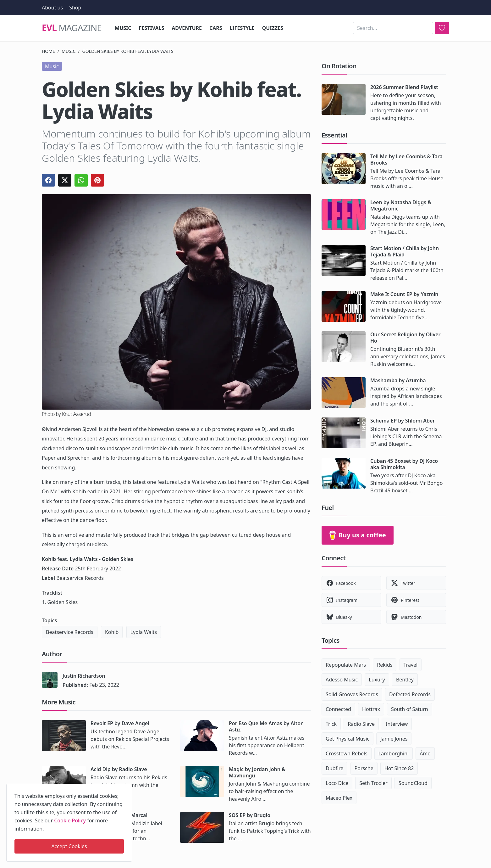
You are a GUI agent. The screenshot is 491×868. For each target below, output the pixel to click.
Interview (397, 724)
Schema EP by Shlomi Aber (403, 421)
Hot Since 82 (399, 768)
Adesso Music (342, 680)
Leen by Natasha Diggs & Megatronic (401, 205)
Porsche (364, 768)
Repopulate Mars (346, 665)
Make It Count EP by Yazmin (404, 294)
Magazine (72, 28)
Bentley (405, 680)
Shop (75, 8)
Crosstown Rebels (347, 753)
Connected (338, 709)
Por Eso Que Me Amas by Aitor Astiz (266, 726)
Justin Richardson (84, 676)
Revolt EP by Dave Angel (120, 723)
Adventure (187, 28)
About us (52, 8)
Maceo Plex (339, 798)
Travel (411, 665)
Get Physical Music (348, 739)
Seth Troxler (373, 783)
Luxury (377, 680)
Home (48, 51)
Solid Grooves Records (352, 694)
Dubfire (334, 768)
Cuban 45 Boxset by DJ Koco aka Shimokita (404, 464)
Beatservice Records (70, 632)
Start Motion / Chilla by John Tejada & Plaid (405, 251)
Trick (331, 724)
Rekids (385, 665)
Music (123, 28)
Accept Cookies (69, 846)
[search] (442, 28)
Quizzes (273, 28)
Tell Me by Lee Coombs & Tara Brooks (406, 160)
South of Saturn (409, 709)
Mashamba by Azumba (398, 380)
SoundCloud (413, 783)
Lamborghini (394, 753)
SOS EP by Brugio (250, 815)
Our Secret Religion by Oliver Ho (405, 338)
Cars (216, 28)
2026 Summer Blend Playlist (404, 87)
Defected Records (410, 694)
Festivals (152, 28)
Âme (425, 753)
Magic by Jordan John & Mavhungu (257, 772)
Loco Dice (337, 783)
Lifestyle (242, 28)
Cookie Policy (70, 820)
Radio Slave (361, 724)
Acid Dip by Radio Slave (119, 769)
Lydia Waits (144, 632)
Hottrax (371, 709)
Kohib (112, 632)
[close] (127, 787)
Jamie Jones (394, 739)
